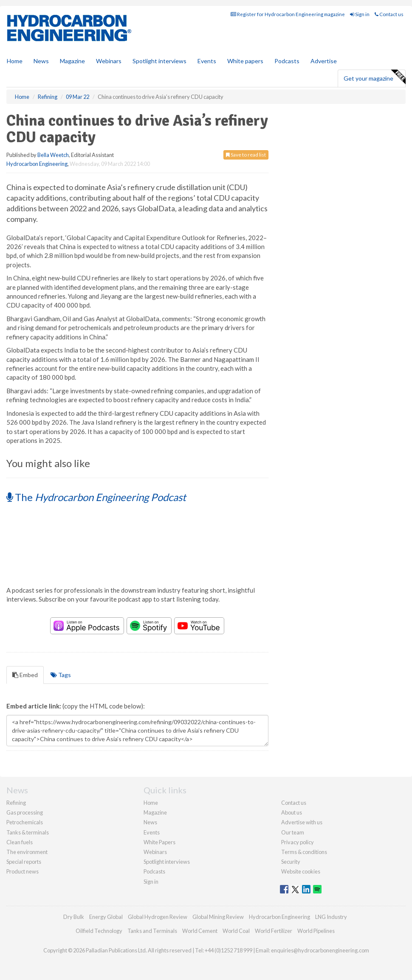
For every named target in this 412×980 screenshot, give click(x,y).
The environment (27, 852)
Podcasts (287, 61)
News (150, 822)
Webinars (109, 61)
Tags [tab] (61, 675)
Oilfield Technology (99, 931)
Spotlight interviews (159, 61)
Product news (23, 871)
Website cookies (301, 871)
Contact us (389, 14)
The (96, 497)
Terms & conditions (304, 852)
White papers (245, 61)
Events (207, 61)
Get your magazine (374, 77)
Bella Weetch (53, 155)
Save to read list (246, 155)
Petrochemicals (25, 822)
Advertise (324, 61)
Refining (16, 803)
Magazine (72, 61)
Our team (293, 832)
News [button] (41, 61)
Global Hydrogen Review (158, 917)
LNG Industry (331, 917)
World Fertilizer (274, 931)
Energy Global (106, 917)
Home (15, 61)
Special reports (24, 862)
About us (292, 812)
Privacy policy (298, 842)
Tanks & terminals (28, 832)
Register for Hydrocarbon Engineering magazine (288, 14)
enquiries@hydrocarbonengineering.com (320, 950)
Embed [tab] (25, 675)
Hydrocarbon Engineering (37, 164)
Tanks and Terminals (152, 931)
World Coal (236, 931)
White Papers (159, 842)
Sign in (360, 14)
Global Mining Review (218, 917)
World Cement (200, 931)
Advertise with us (302, 822)
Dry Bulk (74, 917)
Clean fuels (20, 842)
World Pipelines (316, 931)
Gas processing (25, 812)
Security (291, 862)
